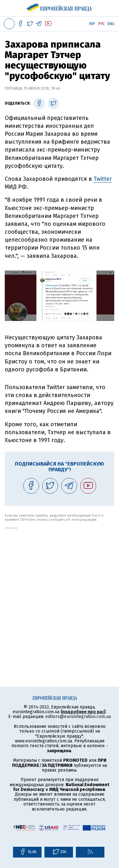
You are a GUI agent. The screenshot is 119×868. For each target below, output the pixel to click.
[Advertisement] (60, 589)
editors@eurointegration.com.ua (78, 717)
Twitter (103, 179)
